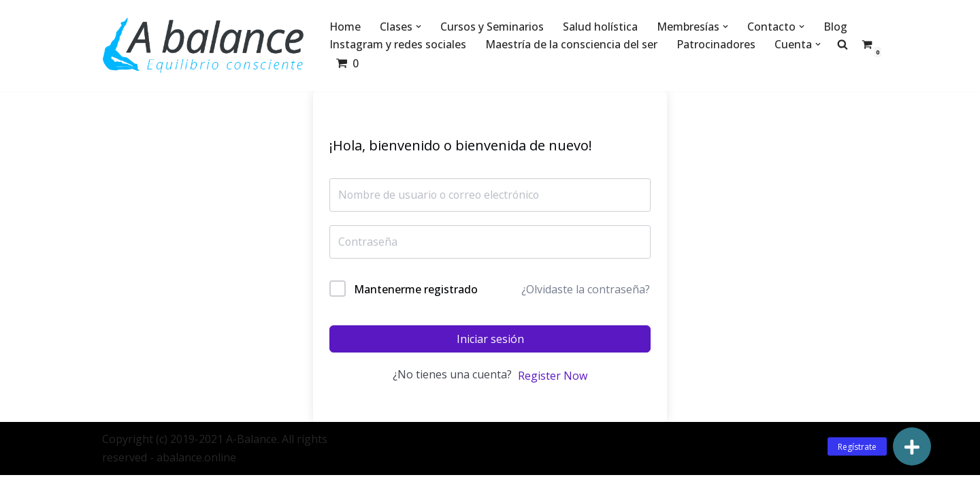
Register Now (553, 376)
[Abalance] (204, 46)
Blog (836, 27)
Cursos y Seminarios (493, 27)
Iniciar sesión (490, 340)
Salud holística (601, 27)
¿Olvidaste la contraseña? (586, 290)
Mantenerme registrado (416, 289)
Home (345, 27)
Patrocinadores (716, 44)
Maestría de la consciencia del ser (571, 44)
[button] (419, 27)
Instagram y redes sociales (398, 44)
